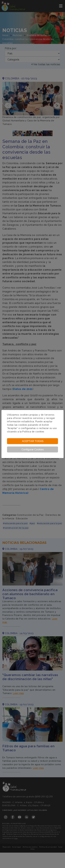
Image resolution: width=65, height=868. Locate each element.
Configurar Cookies (33, 449)
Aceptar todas (33, 441)
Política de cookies (33, 432)
